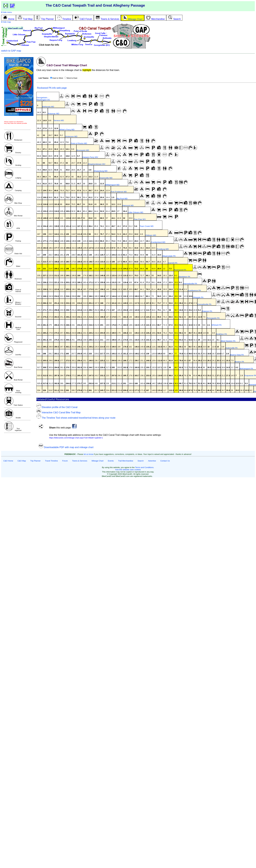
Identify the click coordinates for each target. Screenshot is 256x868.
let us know (88, 454)
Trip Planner (35, 461)
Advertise (152, 461)
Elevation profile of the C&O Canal (57, 407)
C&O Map (22, 461)
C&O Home (8, 461)
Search (141, 461)
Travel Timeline (51, 461)
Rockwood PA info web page (52, 88)
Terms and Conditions (144, 467)
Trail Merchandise (126, 461)
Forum (65, 461)
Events (111, 461)
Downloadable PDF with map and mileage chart (66, 447)
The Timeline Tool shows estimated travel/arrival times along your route (76, 418)
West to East (72, 78)
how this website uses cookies (128, 470)
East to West (58, 78)
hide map (6, 22)
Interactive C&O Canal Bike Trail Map (58, 412)
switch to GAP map (11, 51)
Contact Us (165, 461)
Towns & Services (80, 461)
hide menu (7, 12)
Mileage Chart (98, 461)
